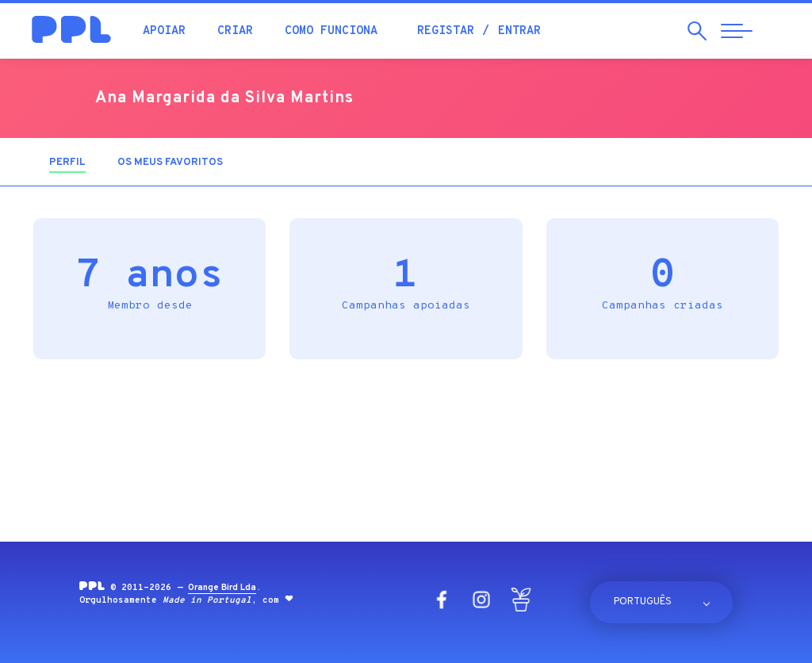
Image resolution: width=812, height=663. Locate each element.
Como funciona (331, 31)
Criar (235, 31)
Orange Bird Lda (222, 588)
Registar (446, 31)
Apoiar (164, 31)
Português (643, 602)
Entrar (519, 31)
